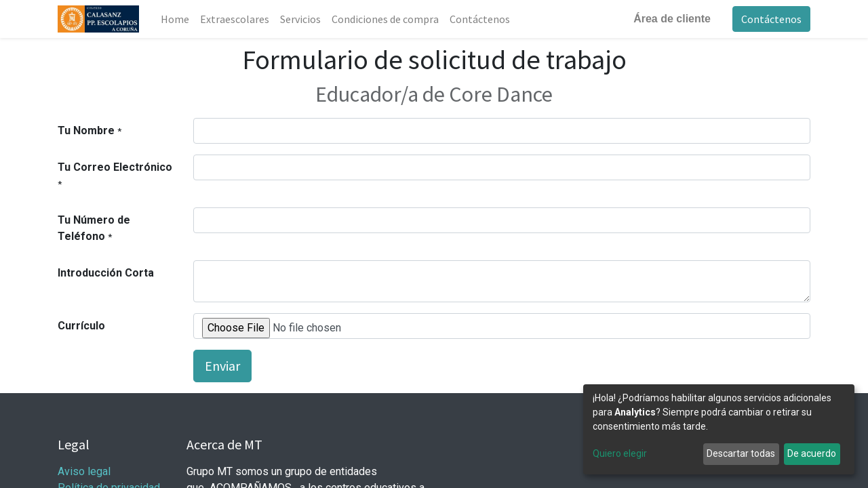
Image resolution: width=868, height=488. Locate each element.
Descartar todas (741, 453)
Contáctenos (771, 19)
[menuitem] (175, 19)
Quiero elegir (620, 453)
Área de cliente (672, 19)
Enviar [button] (222, 366)
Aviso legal (85, 471)
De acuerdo (812, 453)
